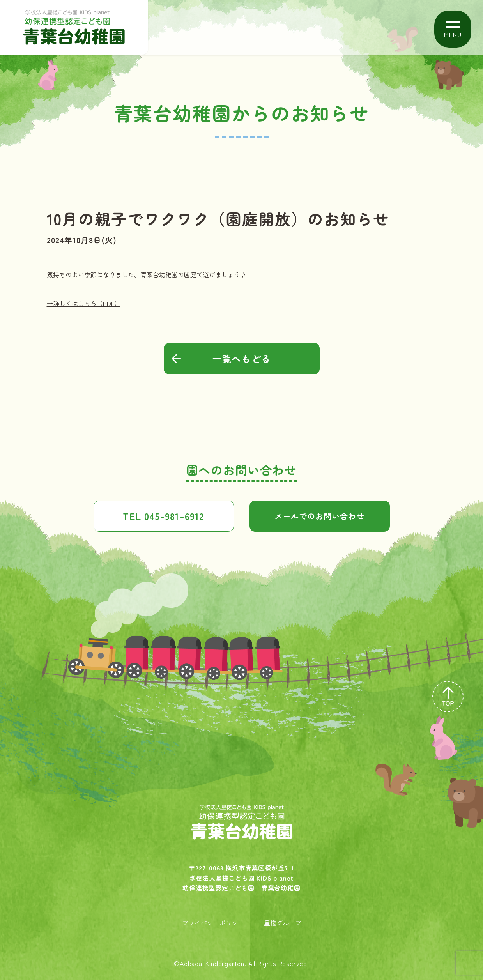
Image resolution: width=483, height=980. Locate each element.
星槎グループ (283, 923)
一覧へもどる (241, 358)
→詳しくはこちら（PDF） (84, 303)
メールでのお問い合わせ (319, 516)
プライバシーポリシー (213, 923)
